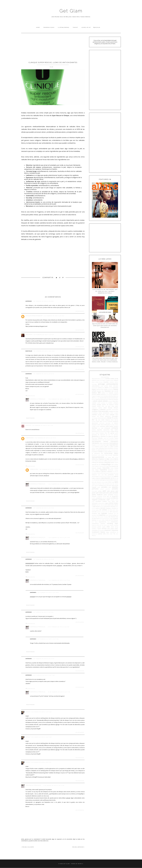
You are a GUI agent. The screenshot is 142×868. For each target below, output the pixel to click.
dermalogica (95, 418)
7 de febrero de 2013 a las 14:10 (43, 559)
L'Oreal (100, 452)
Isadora (102, 447)
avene (100, 388)
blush (102, 398)
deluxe (102, 416)
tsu (98, 525)
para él (114, 485)
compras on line (113, 411)
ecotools (110, 421)
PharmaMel (95, 491)
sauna (102, 507)
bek (113, 391)
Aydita (28, 425)
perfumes (95, 489)
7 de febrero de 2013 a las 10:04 (44, 351)
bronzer (98, 399)
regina (107, 503)
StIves (98, 515)
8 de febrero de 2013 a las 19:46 (48, 593)
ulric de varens (103, 525)
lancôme (116, 455)
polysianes (100, 496)
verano (104, 528)
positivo (94, 498)
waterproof (94, 534)
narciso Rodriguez (107, 477)
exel (102, 428)
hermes (116, 440)
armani (106, 386)
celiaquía (116, 403)
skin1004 (94, 512)
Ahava (112, 380)
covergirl (116, 413)
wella (104, 534)
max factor (95, 470)
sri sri (116, 513)
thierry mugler (110, 519)
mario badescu (95, 466)
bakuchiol (115, 388)
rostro (106, 505)
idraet (101, 443)
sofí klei (107, 512)
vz (117, 532)
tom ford (111, 520)
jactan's (94, 448)
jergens (97, 448)
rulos (112, 505)
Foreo (93, 433)
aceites (108, 379)
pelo (110, 487)
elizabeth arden (96, 425)
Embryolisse (107, 425)
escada (98, 426)
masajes (99, 468)
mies (117, 473)
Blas (117, 396)
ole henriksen (99, 484)
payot (99, 487)
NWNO (110, 482)
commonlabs (115, 410)
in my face (103, 445)
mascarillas (106, 468)
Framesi (102, 433)
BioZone (111, 396)
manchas (107, 462)
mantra (116, 463)
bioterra (102, 396)
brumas (103, 399)
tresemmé (94, 525)
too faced (95, 522)
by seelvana (115, 399)
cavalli (99, 403)
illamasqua (106, 443)
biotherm (106, 396)
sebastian (113, 506)
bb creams (104, 389)
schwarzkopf (107, 506)
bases (94, 389)
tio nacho (99, 520)
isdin (106, 447)
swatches (102, 515)
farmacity (94, 431)
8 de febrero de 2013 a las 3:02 (43, 612)
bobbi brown (107, 398)
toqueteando (102, 522)
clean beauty (108, 408)
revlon (116, 503)
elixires (116, 423)
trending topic (112, 523)
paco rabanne (95, 486)
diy (96, 420)
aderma (94, 380)
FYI (109, 433)
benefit (116, 393)
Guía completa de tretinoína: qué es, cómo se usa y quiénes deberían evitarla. (105, 291)
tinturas (94, 520)
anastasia (112, 382)
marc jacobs (115, 465)
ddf (98, 416)
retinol (111, 503)
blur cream (97, 398)
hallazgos (100, 438)
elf (112, 423)
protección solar (104, 500)
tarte (107, 515)
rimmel (94, 505)
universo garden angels (99, 527)
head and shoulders (109, 438)
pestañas (115, 489)
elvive (102, 425)
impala (94, 445)
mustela (101, 477)
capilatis (94, 403)
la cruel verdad (107, 452)
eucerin (116, 426)
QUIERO (105, 501)
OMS (103, 484)
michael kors (112, 473)
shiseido (114, 508)
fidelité (113, 431)
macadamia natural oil (113, 461)
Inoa (93, 447)
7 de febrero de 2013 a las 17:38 (59, 538)
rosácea (102, 505)
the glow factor (96, 518)
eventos (95, 428)
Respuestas (31, 396)
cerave (116, 404)
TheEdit (75, 27)
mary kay (109, 466)
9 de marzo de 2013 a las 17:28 (54, 785)
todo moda (105, 520)
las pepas (108, 457)
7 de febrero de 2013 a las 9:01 (54, 316)
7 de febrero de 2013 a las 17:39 (59, 580)
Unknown (30, 438)
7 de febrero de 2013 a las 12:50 (43, 508)
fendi (102, 432)
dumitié (94, 422)
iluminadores (114, 443)
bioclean (110, 395)
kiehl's (94, 450)
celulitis (94, 404)
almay (97, 382)
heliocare (100, 440)
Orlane (111, 484)
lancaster (110, 455)
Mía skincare (106, 473)
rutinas (116, 505)
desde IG (110, 418)
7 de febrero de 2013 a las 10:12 (43, 374)
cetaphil (94, 406)
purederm (98, 501)
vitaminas (115, 530)
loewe (93, 461)
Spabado (104, 513)
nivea (115, 480)
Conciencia (95, 413)
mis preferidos (109, 475)
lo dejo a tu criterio (111, 459)
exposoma (106, 430)
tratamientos (114, 522)
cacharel (110, 401)
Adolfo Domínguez (101, 380)
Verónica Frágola (38, 399)
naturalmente (105, 478)
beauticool (110, 389)
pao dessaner (108, 485)
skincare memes (101, 512)
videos (112, 529)
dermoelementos (103, 418)
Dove (112, 420)
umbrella (116, 525)
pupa (93, 501)
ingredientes (114, 445)
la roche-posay (107, 453)
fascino (99, 432)
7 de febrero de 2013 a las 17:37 (59, 484)
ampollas (106, 382)
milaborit (94, 475)
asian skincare (114, 386)
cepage (99, 404)
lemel (117, 457)
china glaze (115, 406)
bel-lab (116, 391)
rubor (109, 505)
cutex (117, 415)
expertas (99, 430)
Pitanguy (116, 495)
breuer (94, 400)
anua (102, 386)
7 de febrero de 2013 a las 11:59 (42, 425)
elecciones (95, 423)
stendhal (94, 515)
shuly (28, 712)
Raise (109, 501)
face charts (114, 430)
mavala (116, 468)
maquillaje (106, 464)
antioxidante (112, 384)
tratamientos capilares (99, 524)
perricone (108, 489)
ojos (116, 482)
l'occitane (95, 452)
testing (114, 515)
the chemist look (113, 517)
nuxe (106, 482)
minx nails (101, 475)
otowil (117, 484)
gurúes (116, 436)
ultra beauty (110, 525)
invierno (97, 447)
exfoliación (107, 428)
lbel (113, 457)
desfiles (116, 418)
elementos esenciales (105, 423)
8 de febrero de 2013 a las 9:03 (59, 627)
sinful (114, 510)
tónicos (116, 520)
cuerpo (112, 415)
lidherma (95, 459)
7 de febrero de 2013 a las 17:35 (59, 399)
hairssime (95, 438)
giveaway (116, 435)
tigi (114, 518)
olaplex (94, 484)
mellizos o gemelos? (101, 471)
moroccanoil (95, 476)
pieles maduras (97, 495)
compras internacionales (100, 411)
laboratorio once (96, 455)
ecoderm (105, 422)
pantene (101, 485)
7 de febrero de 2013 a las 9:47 (44, 335)
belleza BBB (96, 393)
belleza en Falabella (107, 393)
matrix (112, 468)
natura (116, 476)
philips (100, 491)
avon (106, 388)
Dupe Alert (99, 421)
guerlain (103, 436)
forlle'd (97, 433)
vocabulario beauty (98, 532)
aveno (103, 388)
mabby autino (101, 461)
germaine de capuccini (98, 435)
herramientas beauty (100, 441)
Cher (103, 406)
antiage (101, 384)
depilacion (108, 416)
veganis (99, 529)
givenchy (95, 436)
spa (99, 513)
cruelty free (101, 415)
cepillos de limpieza (108, 404)
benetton (94, 395)
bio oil (107, 395)
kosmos (105, 450)
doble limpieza (106, 420)
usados (94, 529)
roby (97, 505)
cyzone (94, 416)
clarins (100, 408)
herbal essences (111, 440)
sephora (98, 508)
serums (103, 508)
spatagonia (111, 514)
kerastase (111, 448)
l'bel (117, 450)
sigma (97, 510)
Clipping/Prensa (64, 27)
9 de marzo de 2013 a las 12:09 (41, 737)
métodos (110, 471)
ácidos (112, 379)
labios (116, 453)
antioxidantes (96, 386)
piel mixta (99, 493)
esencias (102, 426)
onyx (106, 484)
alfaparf (116, 380)
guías (110, 436)
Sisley (117, 510)
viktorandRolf (101, 530)
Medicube (111, 470)
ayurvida (110, 388)
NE (115, 478)
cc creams (109, 403)
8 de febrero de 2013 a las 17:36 (48, 639)
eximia (94, 430)
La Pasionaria (115, 452)
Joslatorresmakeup (34, 316)
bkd (115, 396)
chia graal (108, 406)
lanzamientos (98, 457)
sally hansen (96, 506)
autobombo (95, 388)
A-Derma (103, 379)
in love (98, 445)
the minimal (103, 519)
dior (93, 420)
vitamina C (108, 530)
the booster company (103, 517)
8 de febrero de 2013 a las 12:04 (43, 659)
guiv (113, 436)
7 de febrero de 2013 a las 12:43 (49, 469)
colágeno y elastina (99, 409)
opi (108, 484)
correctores (106, 413)
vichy (109, 529)
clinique (116, 408)
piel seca (106, 493)
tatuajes (110, 515)
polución (94, 496)
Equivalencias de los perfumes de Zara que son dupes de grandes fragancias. (105, 326)
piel (104, 491)
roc (99, 505)
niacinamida (109, 480)
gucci (99, 436)
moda (116, 475)
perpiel (102, 489)
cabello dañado (103, 401)
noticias (103, 482)
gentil (117, 433)
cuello (107, 415)
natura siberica (96, 478)
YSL (114, 534)
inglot (108, 445)
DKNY (99, 420)
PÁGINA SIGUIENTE (28, 847)
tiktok (117, 518)
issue (109, 447)
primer (109, 498)
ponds (105, 496)
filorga (116, 431)
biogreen (94, 396)
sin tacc (110, 510)
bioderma (115, 395)
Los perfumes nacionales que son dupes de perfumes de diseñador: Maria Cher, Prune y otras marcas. (105, 360)
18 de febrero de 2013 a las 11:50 (59, 692)
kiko (97, 450)
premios (105, 498)
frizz (106, 433)
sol (111, 512)
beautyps (108, 391)
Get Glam (71, 11)
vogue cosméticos (111, 532)
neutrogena (103, 480)
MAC (106, 461)
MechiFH (29, 334)
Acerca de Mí (86, 27)
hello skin (104, 440)
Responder (80, 311)
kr (108, 450)
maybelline (103, 470)
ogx (113, 482)
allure (93, 382)
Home (38, 27)
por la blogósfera (113, 496)
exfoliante (115, 428)
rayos (113, 501)
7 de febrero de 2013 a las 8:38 (43, 301)
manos (112, 462)
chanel (99, 406)
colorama (109, 409)
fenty (104, 432)
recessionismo (101, 503)
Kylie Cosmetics (112, 450)
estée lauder (109, 426)
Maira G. (81, 864)
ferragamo (108, 432)
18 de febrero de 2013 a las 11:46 (43, 675)
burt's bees (109, 399)
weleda (100, 534)
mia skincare (100, 473)
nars (112, 477)
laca (106, 455)
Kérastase (116, 448)
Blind (93, 398)
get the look (109, 435)
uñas (108, 527)
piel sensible (114, 493)
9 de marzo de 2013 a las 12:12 (41, 762)
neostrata (97, 480)
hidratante (95, 443)
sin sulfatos (103, 510)
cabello (95, 401)
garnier (112, 433)
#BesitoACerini (96, 379)
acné (116, 379)
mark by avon (103, 466)
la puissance (96, 453)
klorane (100, 450)
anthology (94, 384)
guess (107, 436)
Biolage (98, 396)
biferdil (103, 395)
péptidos (115, 487)
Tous (109, 522)
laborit (103, 455)
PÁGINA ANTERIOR (78, 847)
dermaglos (115, 416)
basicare (99, 389)
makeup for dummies (98, 462)
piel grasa (111, 491)
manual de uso (96, 465)
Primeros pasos (49, 27)
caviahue (103, 403)
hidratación (114, 441)
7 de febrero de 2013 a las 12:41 (45, 438)
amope (101, 382)
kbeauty (102, 448)
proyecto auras (114, 500)
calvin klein (115, 401)
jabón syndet (114, 447)
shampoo (108, 508)
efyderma (116, 421)
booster (113, 398)
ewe (99, 428)
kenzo (106, 448)
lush (96, 461)
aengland (108, 380)
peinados (104, 487)
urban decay (114, 527)
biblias (99, 395)
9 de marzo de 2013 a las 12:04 (41, 712)
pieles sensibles (108, 495)
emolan (113, 425)
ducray (116, 420)
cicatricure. (94, 408)
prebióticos (99, 498)
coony (100, 413)
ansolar (116, 382)
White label (109, 534)
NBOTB (112, 478)
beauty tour (100, 391)
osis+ (114, 484)
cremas (94, 415)
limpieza (101, 459)
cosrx (112, 413)
